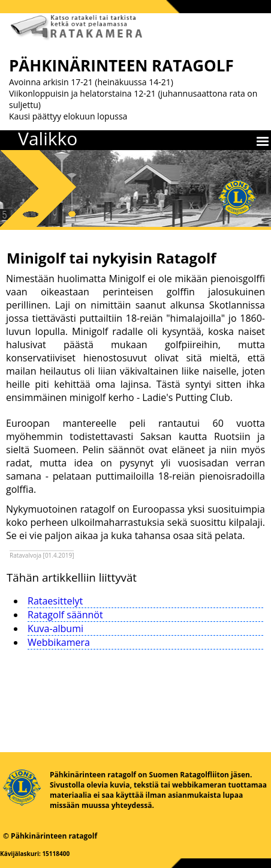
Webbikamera (59, 642)
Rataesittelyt (55, 601)
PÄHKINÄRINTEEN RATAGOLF (121, 65)
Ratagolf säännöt (65, 615)
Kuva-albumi (55, 628)
